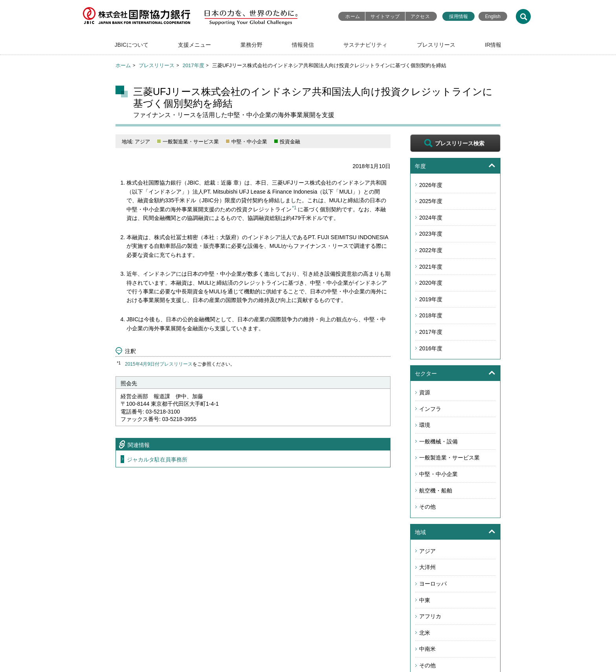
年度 (420, 166)
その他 (427, 507)
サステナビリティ (365, 45)
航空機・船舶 (436, 491)
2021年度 (431, 267)
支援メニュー (194, 45)
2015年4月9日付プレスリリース (159, 364)
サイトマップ (385, 16)
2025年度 (431, 201)
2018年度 (431, 315)
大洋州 (427, 567)
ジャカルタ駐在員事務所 (157, 460)
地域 (420, 532)
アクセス (420, 16)
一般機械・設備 (438, 441)
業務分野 (251, 45)
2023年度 (431, 234)
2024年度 (431, 218)
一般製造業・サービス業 (449, 458)
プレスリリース (436, 45)
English (493, 16)
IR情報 (493, 45)
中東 (425, 600)
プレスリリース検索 (460, 143)
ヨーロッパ (433, 584)
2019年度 (431, 299)
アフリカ (430, 616)
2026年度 (431, 185)
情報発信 (303, 45)
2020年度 (431, 283)
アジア (427, 551)
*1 (294, 208)
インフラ (430, 409)
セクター (426, 374)
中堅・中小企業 (438, 474)
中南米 (427, 649)
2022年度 (431, 250)
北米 (425, 633)
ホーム (353, 16)
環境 (425, 425)
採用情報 (458, 16)
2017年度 (193, 65)
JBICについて (132, 45)
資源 (425, 392)
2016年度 (431, 348)
